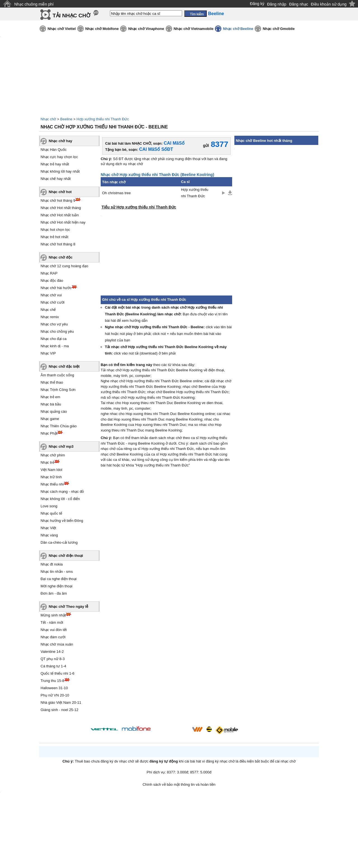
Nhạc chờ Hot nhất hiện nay (63, 222)
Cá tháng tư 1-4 (53, 666)
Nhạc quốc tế (51, 513)
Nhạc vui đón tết (54, 630)
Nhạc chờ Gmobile (279, 29)
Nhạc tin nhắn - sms (57, 572)
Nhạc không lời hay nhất (60, 171)
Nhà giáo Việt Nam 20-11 (61, 702)
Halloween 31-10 (54, 688)
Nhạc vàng (49, 535)
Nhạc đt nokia (52, 564)
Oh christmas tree (116, 193)
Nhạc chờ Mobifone (102, 29)
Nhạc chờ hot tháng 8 (58, 244)
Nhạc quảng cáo (54, 411)
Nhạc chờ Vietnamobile (194, 29)
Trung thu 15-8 (52, 681)
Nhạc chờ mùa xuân (57, 644)
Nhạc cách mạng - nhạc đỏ (62, 492)
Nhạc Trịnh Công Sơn (58, 390)
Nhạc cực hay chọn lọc (59, 157)
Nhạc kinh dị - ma (55, 346)
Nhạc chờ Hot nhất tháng (61, 208)
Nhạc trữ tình (51, 477)
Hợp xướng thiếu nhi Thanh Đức (103, 119)
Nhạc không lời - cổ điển (60, 499)
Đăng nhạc (299, 4)
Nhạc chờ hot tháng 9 (58, 200)
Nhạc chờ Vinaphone (146, 29)
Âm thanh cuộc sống (57, 375)
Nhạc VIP (48, 353)
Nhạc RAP (49, 273)
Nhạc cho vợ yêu (54, 324)
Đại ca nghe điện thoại (59, 579)
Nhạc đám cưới (53, 637)
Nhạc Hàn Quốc (54, 150)
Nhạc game (50, 419)
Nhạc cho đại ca (54, 339)
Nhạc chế (48, 310)
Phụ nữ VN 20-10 (55, 695)
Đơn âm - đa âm (54, 593)
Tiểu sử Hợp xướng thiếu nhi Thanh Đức (139, 207)
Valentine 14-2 (52, 652)
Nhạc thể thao (52, 382)
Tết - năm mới (52, 622)
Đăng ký (257, 4)
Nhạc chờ (48, 119)
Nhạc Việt (48, 528)
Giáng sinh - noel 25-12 (59, 710)
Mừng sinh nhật (53, 615)
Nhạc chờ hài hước (56, 288)
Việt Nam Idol (51, 470)
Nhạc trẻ (47, 462)
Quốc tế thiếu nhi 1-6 (57, 673)
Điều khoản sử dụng (329, 4)
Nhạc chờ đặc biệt (64, 366)
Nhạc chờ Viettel (62, 29)
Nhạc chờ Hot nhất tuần (60, 215)
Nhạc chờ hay (60, 141)
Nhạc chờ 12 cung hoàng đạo (64, 266)
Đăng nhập (277, 4)
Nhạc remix (50, 317)
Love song (49, 506)
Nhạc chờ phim (53, 455)
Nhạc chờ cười (52, 302)
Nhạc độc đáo (52, 281)
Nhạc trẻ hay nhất (55, 164)
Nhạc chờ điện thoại (66, 556)
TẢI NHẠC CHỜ (71, 16)
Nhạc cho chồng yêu (57, 331)
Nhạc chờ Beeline (238, 29)
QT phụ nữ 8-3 (53, 659)
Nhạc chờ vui (51, 295)
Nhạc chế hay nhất (56, 179)
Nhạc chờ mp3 (61, 446)
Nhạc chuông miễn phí (34, 4)
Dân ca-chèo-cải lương (59, 542)
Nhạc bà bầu (51, 404)
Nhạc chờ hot (60, 192)
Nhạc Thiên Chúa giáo (59, 426)
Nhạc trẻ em (50, 397)
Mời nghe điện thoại (56, 586)
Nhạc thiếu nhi (52, 484)
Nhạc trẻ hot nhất (54, 237)
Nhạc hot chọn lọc (55, 230)
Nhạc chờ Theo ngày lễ (68, 607)
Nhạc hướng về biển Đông (62, 521)
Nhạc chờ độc (61, 257)
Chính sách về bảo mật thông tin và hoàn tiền (179, 784)
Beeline (66, 119)
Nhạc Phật (49, 433)
